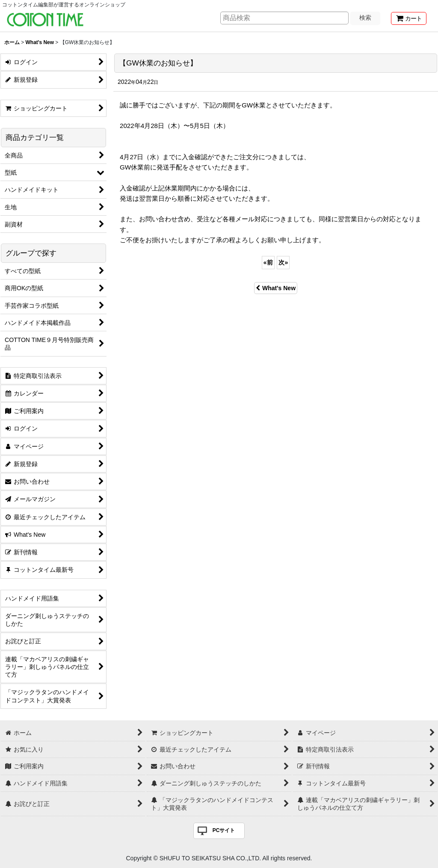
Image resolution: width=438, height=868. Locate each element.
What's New (276, 288)
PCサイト (224, 830)
